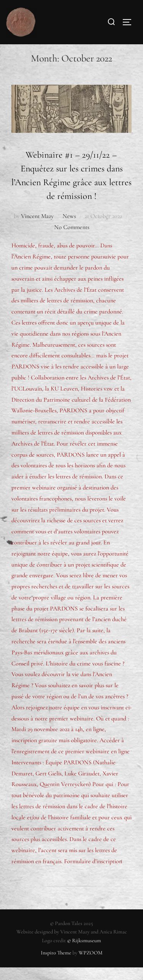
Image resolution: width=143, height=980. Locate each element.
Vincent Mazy (37, 228)
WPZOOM (91, 965)
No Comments (72, 239)
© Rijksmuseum (84, 953)
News (69, 228)
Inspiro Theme (56, 965)
